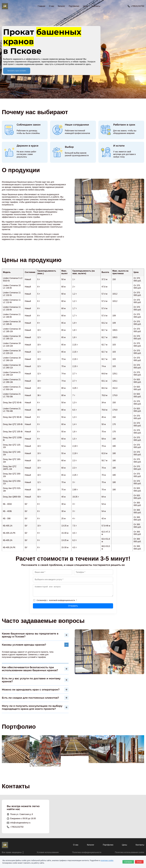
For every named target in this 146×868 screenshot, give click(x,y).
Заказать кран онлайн (17, 71)
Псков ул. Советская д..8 (22, 814)
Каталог (91, 845)
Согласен (128, 862)
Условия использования (48, 852)
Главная (41, 6)
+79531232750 (138, 6)
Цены (86, 6)
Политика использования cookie (129, 852)
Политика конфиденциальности (87, 852)
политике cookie (107, 860)
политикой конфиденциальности (62, 600)
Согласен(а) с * (55, 600)
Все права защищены (12, 852)
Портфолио (74, 6)
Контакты (96, 6)
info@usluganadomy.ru (20, 823)
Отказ (139, 862)
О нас (52, 6)
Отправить (73, 606)
